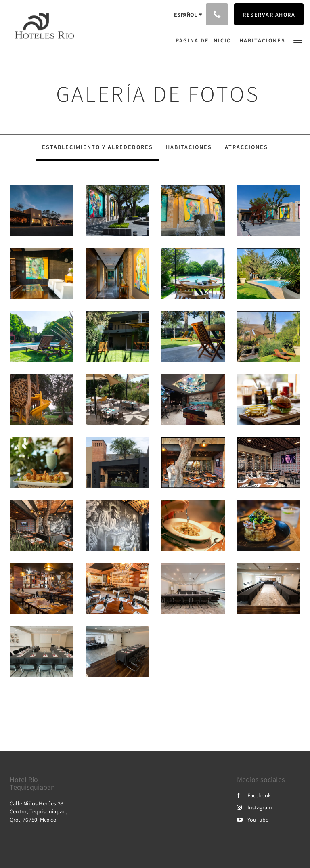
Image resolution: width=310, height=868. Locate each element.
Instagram (254, 807)
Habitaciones (189, 147)
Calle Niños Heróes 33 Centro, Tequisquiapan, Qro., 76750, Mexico (38, 811)
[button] (298, 40)
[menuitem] (205, 40)
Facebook (254, 795)
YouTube (253, 820)
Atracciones (246, 147)
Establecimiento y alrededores (97, 147)
